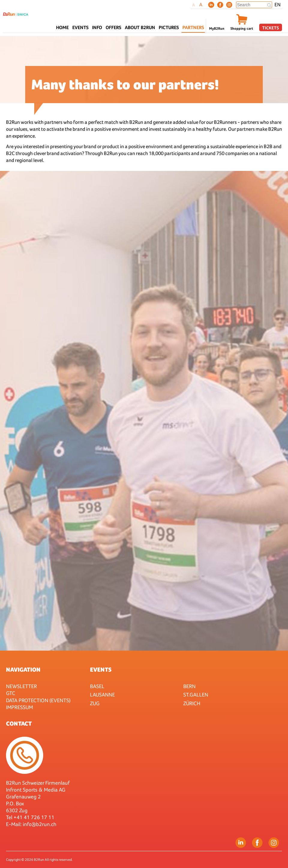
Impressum (19, 707)
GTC (11, 693)
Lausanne (102, 695)
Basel (97, 686)
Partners (193, 27)
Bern (189, 686)
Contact (19, 723)
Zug (95, 703)
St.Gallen (196, 695)
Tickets (271, 28)
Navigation (23, 670)
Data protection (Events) (38, 700)
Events (101, 670)
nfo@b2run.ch (40, 824)
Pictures (169, 27)
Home (62, 27)
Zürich (192, 703)
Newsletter (21, 686)
